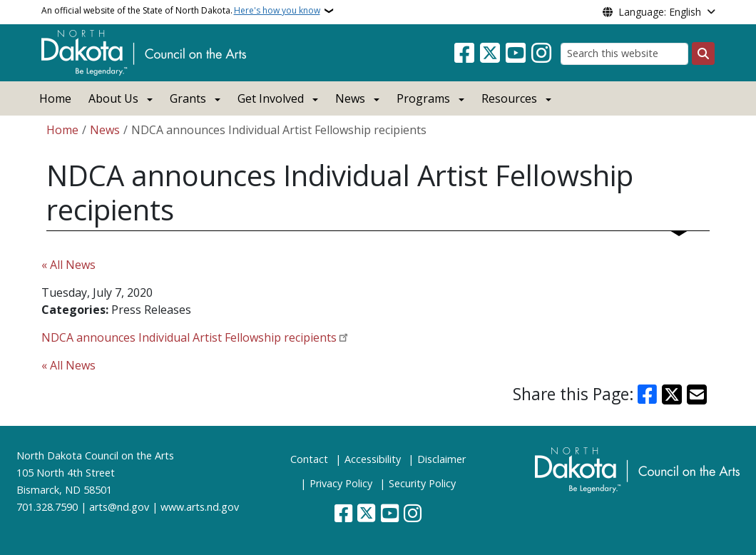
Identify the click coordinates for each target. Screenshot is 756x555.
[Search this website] (624, 54)
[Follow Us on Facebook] (464, 54)
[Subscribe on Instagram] (541, 54)
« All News (68, 265)
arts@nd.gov (119, 507)
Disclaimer (441, 459)
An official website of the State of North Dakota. (181, 11)
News (105, 130)
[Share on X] (672, 394)
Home (55, 98)
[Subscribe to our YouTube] (516, 54)
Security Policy (422, 483)
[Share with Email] (697, 394)
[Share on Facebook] (648, 394)
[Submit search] (703, 54)
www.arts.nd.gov (200, 507)
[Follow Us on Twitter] (490, 54)
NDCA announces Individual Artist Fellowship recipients (189, 337)
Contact (309, 459)
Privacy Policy (341, 483)
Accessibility (373, 459)
